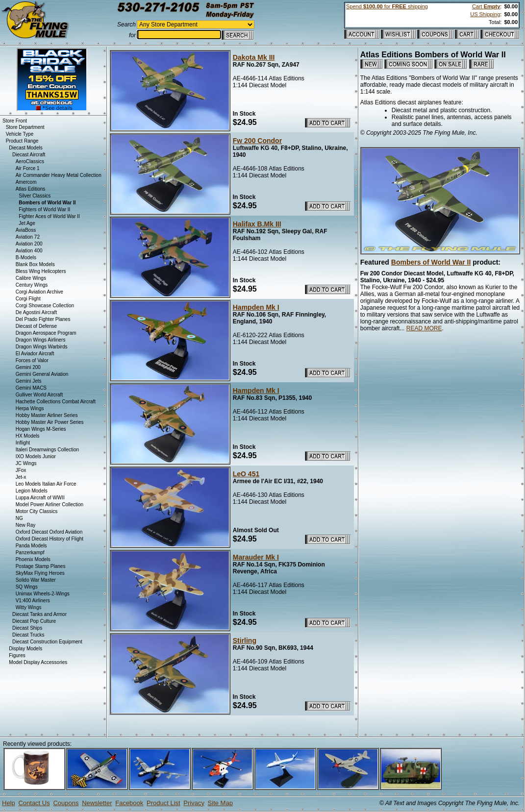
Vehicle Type (20, 134)
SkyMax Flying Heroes (40, 573)
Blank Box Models (35, 264)
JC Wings (26, 463)
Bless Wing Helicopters (41, 271)
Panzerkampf (30, 553)
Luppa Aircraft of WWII (40, 498)
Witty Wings (29, 607)
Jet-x (21, 477)
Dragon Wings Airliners (41, 340)
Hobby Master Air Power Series (50, 422)
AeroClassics (30, 161)
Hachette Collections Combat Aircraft (56, 402)
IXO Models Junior (36, 456)
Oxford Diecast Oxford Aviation (49, 532)
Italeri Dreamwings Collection (48, 450)
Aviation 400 (29, 251)
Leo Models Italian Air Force (46, 484)
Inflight (23, 443)
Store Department (25, 127)
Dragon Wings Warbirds (42, 347)
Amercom (26, 182)
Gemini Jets (29, 381)
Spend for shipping (387, 6)
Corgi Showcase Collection (45, 306)
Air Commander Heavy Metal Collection (59, 175)
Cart (486, 6)
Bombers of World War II (431, 262)
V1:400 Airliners (33, 601)
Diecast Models (25, 148)
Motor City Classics (37, 511)
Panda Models (31, 546)
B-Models (26, 258)
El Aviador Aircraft (35, 354)
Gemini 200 (28, 367)
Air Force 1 (28, 168)
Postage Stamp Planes (41, 566)
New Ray (26, 525)
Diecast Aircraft (29, 155)
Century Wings (32, 285)
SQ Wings (27, 587)
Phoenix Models (33, 559)
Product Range (22, 141)
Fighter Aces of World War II (49, 216)
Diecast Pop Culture (34, 621)
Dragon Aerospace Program (46, 333)
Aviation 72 (28, 237)
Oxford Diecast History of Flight (50, 539)
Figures (17, 655)
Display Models (25, 649)
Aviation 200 (29, 244)
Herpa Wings (30, 408)
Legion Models (32, 491)
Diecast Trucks (28, 635)
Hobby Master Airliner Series (47, 415)
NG (19, 518)
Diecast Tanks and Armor (39, 614)
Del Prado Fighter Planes (43, 319)
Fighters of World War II (44, 209)
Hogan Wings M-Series (41, 429)
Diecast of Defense (37, 326)
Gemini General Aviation (42, 374)
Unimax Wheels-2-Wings (43, 594)
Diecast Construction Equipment (47, 642)
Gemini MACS (31, 388)
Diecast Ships (27, 628)
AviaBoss (26, 230)
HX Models (28, 436)
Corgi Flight (28, 299)
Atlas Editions (31, 189)
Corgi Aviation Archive (39, 292)
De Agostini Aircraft (36, 312)
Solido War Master (36, 580)
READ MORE (424, 328)
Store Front (15, 121)
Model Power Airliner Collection (50, 504)
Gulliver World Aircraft (39, 395)
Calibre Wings (31, 278)
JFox (21, 470)
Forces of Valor (32, 360)
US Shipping (485, 14)
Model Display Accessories (38, 662)
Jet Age (27, 223)
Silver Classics (35, 196)
